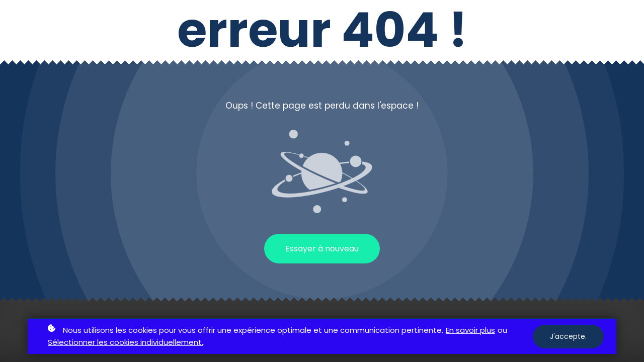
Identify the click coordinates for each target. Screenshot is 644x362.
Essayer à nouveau (322, 249)
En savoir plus (470, 330)
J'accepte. (568, 336)
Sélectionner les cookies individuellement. (126, 342)
